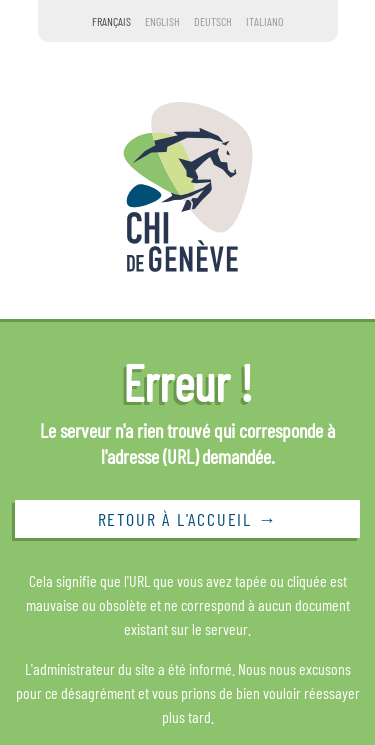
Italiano (264, 21)
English (162, 21)
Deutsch (213, 21)
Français (111, 21)
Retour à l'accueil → (188, 519)
